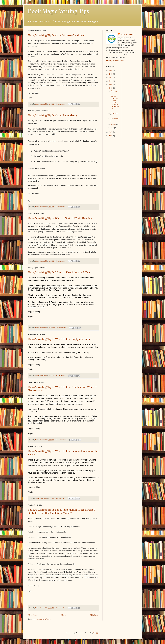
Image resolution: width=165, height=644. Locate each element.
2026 (111, 71)
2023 (111, 78)
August (114, 124)
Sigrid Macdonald (127, 34)
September (115, 119)
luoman (81, 633)
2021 (111, 81)
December (115, 91)
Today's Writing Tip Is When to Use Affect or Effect (59, 272)
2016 (111, 136)
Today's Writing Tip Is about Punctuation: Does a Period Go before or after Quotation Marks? (61, 511)
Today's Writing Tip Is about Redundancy (53, 115)
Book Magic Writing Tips (58, 11)
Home (64, 615)
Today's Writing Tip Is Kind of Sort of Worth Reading (60, 218)
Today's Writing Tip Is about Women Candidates (57, 35)
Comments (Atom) (44, 619)
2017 (111, 132)
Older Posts (94, 615)
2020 (111, 85)
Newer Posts (33, 615)
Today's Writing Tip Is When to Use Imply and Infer (59, 339)
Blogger (96, 633)
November (115, 113)
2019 (111, 88)
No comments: (60, 104)
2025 (111, 74)
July (113, 128)
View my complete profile (115, 61)
